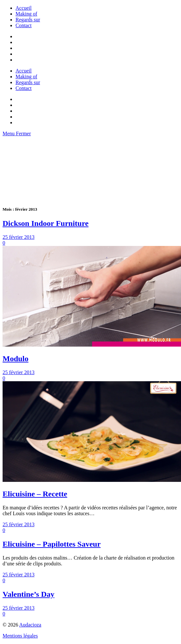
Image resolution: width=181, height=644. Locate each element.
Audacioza (30, 625)
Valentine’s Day (28, 594)
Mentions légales (20, 636)
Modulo (16, 359)
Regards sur (28, 20)
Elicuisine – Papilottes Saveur (52, 544)
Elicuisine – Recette (35, 494)
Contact (24, 25)
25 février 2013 (19, 237)
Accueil (24, 8)
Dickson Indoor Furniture (46, 223)
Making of (26, 14)
